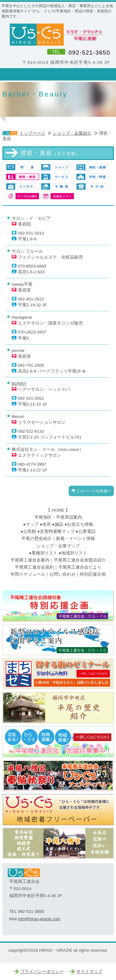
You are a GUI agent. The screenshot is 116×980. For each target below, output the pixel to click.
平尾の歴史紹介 (37, 539)
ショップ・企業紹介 (72, 133)
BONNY (19, 384)
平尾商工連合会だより (80, 567)
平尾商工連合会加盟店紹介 (80, 560)
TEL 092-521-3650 (27, 911)
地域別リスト (74, 553)
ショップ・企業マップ (58, 546)
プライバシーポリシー (42, 972)
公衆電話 (87, 531)
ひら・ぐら (58, 35)
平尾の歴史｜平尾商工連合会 (58, 708)
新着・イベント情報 (75, 539)
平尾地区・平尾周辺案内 (58, 517)
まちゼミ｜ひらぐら (58, 674)
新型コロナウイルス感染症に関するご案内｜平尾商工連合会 (58, 640)
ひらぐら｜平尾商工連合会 (58, 742)
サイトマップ (89, 972)
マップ (32, 524)
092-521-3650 (89, 53)
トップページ (32, 133)
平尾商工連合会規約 (34, 567)
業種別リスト (45, 553)
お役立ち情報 (80, 524)
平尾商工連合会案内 (30, 560)
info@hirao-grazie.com (39, 919)
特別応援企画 (93, 574)
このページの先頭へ (91, 491)
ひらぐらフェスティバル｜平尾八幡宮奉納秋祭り (58, 776)
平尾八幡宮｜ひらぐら (58, 843)
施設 (59, 524)
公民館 (30, 531)
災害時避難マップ (57, 531)
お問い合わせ (62, 574)
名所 (47, 524)
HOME (58, 510)
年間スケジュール (28, 574)
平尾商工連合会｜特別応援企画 (58, 606)
